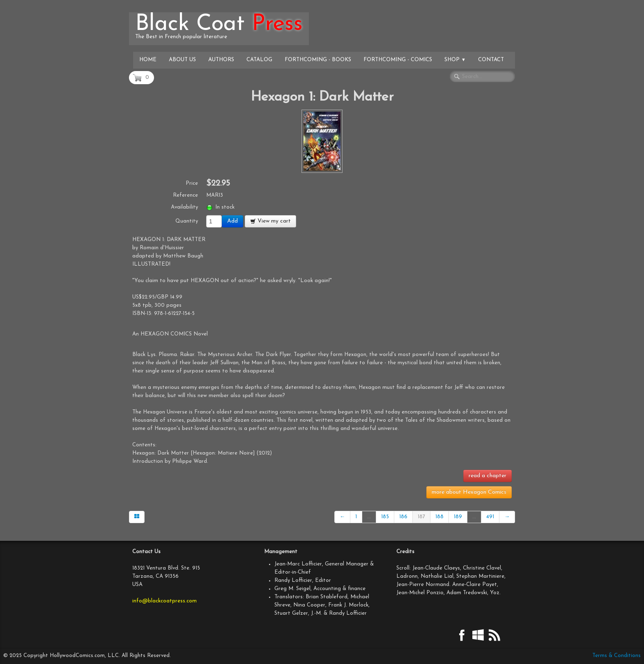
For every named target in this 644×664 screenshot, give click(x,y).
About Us (182, 60)
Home (148, 60)
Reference (185, 195)
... (369, 517)
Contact (491, 60)
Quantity (187, 221)
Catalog (259, 60)
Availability (184, 207)
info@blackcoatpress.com (164, 601)
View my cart (270, 221)
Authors (221, 60)
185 (385, 517)
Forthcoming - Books (318, 60)
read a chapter (488, 476)
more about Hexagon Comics (469, 492)
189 (458, 517)
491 (490, 517)
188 (439, 517)
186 (403, 517)
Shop (455, 60)
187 (421, 517)
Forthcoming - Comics (398, 60)
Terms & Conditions (616, 656)
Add (232, 221)
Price (192, 183)
